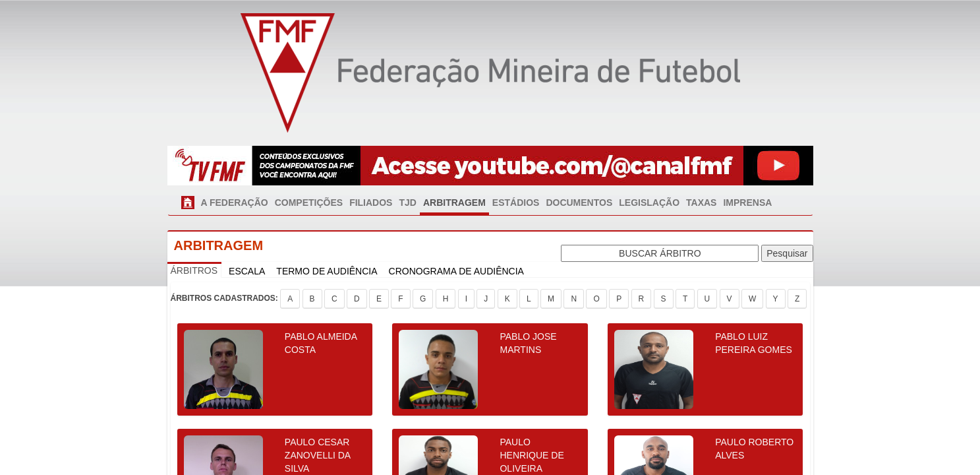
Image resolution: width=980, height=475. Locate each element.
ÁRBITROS (194, 270)
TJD (407, 203)
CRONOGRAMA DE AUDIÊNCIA (456, 271)
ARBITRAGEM (454, 203)
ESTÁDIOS (516, 203)
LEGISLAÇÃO (649, 203)
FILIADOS (371, 203)
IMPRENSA (747, 203)
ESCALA (247, 271)
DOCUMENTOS (579, 203)
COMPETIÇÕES (309, 203)
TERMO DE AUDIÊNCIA (327, 271)
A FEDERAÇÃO (235, 203)
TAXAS (701, 203)
